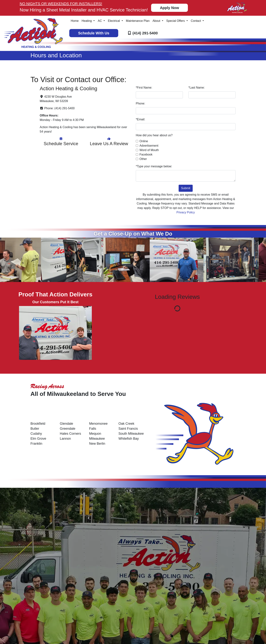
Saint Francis (128, 429)
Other (143, 159)
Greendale (68, 429)
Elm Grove (38, 439)
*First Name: (144, 88)
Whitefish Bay (129, 439)
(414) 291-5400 (145, 33)
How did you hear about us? (154, 135)
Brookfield (38, 424)
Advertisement (149, 146)
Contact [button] (196, 21)
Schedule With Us (94, 33)
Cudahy (36, 434)
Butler (35, 429)
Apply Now (169, 8)
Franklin (36, 444)
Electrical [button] (114, 21)
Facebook (146, 154)
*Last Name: (197, 88)
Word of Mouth (149, 150)
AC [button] (100, 21)
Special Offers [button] (176, 21)
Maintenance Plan (138, 21)
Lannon (65, 439)
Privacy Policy (186, 212)
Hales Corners (70, 434)
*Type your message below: (154, 166)
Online (144, 141)
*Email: (140, 119)
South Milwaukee (131, 434)
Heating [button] (87, 21)
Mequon (95, 434)
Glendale (66, 424)
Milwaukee (97, 439)
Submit (186, 188)
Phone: (140, 103)
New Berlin (97, 444)
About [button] (157, 21)
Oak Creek (126, 424)
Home (75, 21)
